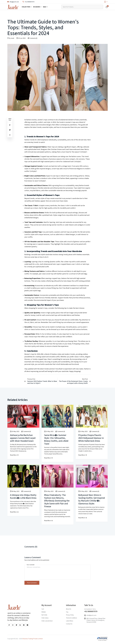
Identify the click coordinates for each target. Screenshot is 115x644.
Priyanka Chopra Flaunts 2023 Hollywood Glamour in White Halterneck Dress (91, 438)
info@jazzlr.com (13, 2)
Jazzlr (13, 38)
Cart (43, 608)
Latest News (70, 620)
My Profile (44, 614)
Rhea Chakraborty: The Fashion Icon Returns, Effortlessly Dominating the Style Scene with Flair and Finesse (57, 500)
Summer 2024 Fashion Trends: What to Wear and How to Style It (42, 382)
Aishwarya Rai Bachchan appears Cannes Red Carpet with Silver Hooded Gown (23, 439)
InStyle (83, 152)
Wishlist (44, 611)
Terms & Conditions (71, 617)
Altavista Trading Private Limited (32, 638)
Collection (26, 7)
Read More (14, 458)
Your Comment (31, 564)
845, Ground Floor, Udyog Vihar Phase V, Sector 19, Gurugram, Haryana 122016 (96, 620)
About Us (69, 608)
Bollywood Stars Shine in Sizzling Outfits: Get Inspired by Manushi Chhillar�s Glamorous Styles (90, 500)
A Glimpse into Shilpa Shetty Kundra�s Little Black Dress (22, 497)
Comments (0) (33, 38)
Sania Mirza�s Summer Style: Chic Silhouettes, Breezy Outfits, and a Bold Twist (57, 439)
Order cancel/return (47, 620)
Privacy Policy (70, 614)
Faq (67, 611)
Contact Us (69, 623)
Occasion (36, 7)
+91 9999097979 (28, 2)
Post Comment (32, 582)
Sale (44, 7)
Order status (45, 617)
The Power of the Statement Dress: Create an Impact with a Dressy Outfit (73, 382)
